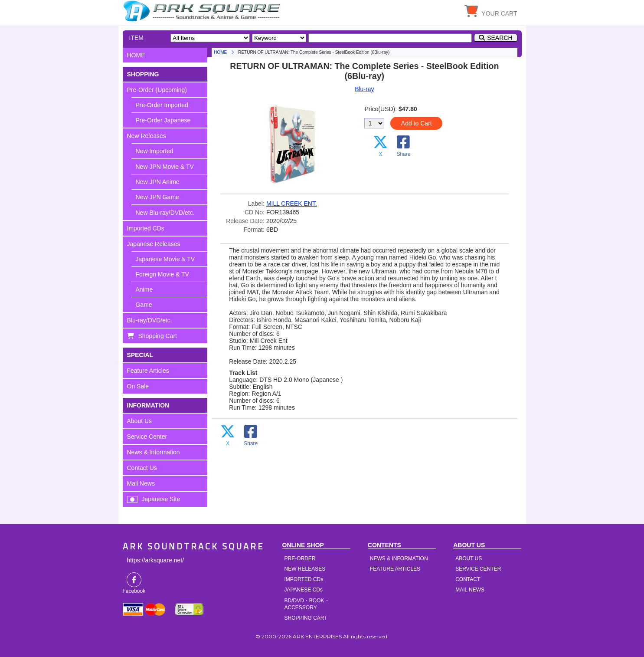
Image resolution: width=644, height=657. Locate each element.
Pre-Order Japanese (163, 120)
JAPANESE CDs (304, 590)
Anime (144, 289)
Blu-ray (364, 89)
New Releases (147, 136)
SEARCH (500, 38)
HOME (203, 11)
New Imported (155, 151)
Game (144, 305)
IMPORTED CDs (304, 579)
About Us (140, 421)
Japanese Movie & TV (165, 259)
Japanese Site (161, 499)
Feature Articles (148, 371)
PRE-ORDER (300, 558)
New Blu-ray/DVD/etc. (165, 213)
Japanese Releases (154, 244)
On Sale (138, 386)
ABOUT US (469, 558)
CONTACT (468, 579)
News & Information (154, 452)
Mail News (141, 483)
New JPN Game (157, 197)
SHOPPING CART (306, 618)
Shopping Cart (158, 336)
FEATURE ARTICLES (395, 569)
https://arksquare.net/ (156, 560)
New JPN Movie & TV (165, 167)
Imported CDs (146, 228)
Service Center (147, 437)
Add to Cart (417, 123)
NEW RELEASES (305, 569)
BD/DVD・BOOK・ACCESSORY (307, 604)
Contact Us (142, 468)
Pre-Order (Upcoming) (157, 90)
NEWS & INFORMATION (399, 558)
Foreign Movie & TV (162, 274)
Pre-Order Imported (162, 105)
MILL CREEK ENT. (292, 204)
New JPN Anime (158, 182)
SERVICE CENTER (478, 569)
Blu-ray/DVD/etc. (150, 320)
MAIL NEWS (470, 590)
